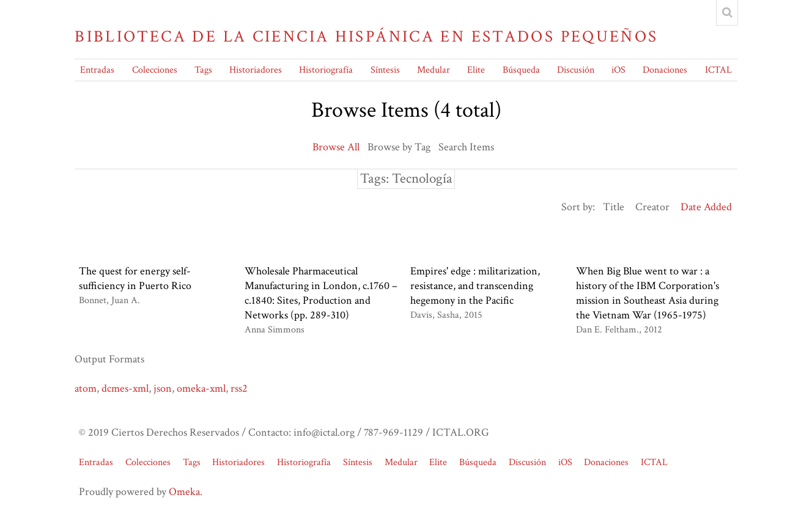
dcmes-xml (125, 388)
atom (86, 388)
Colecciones (155, 70)
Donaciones (665, 70)
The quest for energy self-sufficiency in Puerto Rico (135, 278)
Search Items (466, 147)
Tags (203, 70)
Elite (476, 70)
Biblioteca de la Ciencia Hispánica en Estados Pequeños (366, 37)
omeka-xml (201, 388)
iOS (618, 70)
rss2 (239, 388)
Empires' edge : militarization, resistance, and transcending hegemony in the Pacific (475, 286)
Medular (434, 70)
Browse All (336, 147)
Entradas (97, 70)
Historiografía (326, 70)
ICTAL (718, 70)
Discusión (576, 70)
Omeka (184, 492)
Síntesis (385, 70)
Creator (652, 207)
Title (614, 207)
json (163, 388)
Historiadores (256, 70)
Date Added (706, 207)
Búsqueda (521, 70)
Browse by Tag (399, 147)
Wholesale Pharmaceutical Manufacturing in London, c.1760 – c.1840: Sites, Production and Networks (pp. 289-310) (321, 293)
